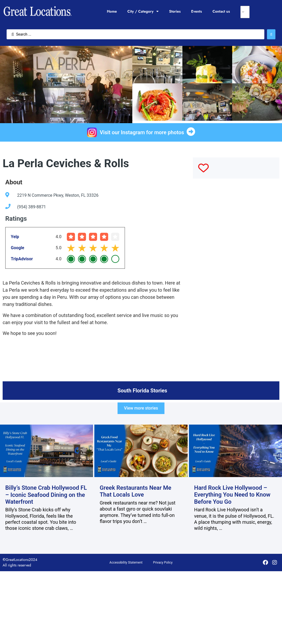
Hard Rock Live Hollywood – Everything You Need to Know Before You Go (232, 495)
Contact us (221, 11)
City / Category (143, 11)
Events (196, 11)
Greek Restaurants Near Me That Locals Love (135, 491)
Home (112, 11)
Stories (175, 11)
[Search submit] (271, 34)
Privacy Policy (163, 563)
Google (18, 248)
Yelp (15, 237)
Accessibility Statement (126, 563)
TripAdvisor (22, 259)
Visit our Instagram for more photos (142, 132)
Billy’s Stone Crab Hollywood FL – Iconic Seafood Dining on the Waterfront (46, 495)
